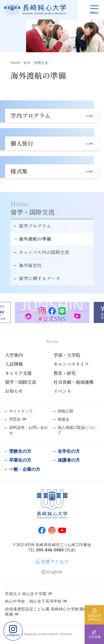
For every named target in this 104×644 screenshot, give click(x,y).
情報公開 (65, 411)
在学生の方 (69, 451)
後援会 (64, 419)
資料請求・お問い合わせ (29, 430)
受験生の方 (20, 451)
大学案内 (14, 355)
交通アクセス (55, 562)
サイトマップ (21, 411)
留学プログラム (35, 226)
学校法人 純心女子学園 (26, 594)
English (55, 572)
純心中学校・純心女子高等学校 (33, 601)
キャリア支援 (18, 373)
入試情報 (14, 364)
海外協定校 (30, 265)
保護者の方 (69, 460)
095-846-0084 (50, 550)
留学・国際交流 (21, 382)
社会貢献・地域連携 (73, 382)
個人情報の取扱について (77, 430)
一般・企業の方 (25, 469)
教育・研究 (65, 373)
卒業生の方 (20, 460)
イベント (62, 391)
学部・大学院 (67, 355)
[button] (94, 10)
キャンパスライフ (71, 364)
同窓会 (15, 419)
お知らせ (14, 391)
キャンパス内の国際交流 (44, 252)
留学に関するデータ (40, 278)
